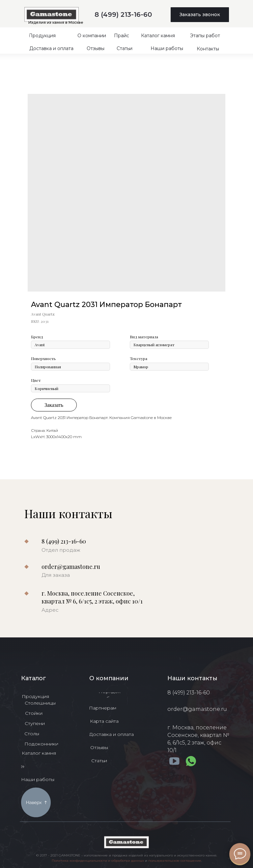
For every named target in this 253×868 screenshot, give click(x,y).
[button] (200, 15)
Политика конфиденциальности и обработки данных (98, 861)
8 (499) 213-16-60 (123, 14)
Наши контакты (192, 678)
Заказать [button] (54, 405)
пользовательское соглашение (175, 861)
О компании (109, 678)
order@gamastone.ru (71, 567)
